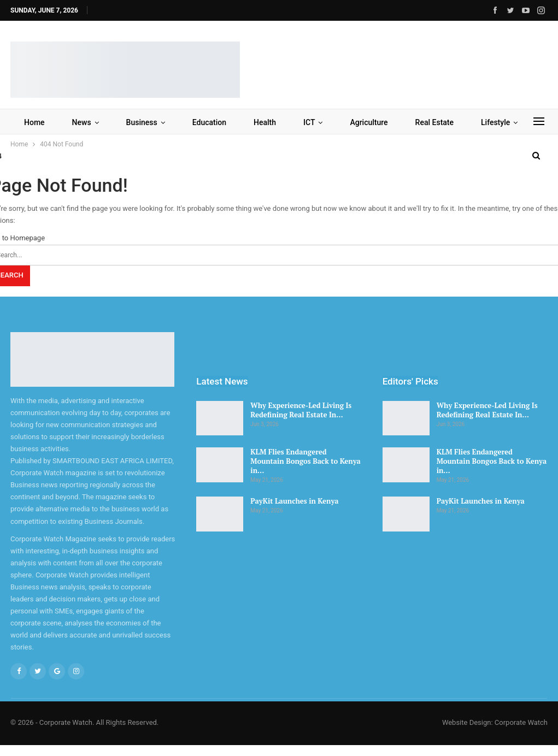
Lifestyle (495, 122)
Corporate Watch (521, 722)
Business (142, 122)
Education (209, 122)
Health (265, 122)
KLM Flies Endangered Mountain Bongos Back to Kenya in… (305, 461)
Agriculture (369, 122)
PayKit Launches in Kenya (294, 501)
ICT (309, 122)
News (82, 122)
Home (34, 122)
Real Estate (434, 122)
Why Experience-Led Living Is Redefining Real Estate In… (301, 410)
